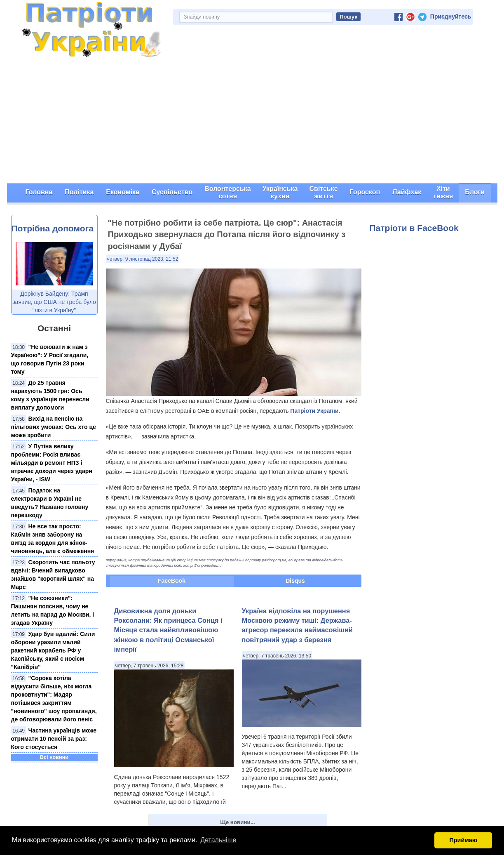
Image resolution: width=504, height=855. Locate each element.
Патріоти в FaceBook (414, 228)
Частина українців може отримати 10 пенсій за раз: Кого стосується (54, 739)
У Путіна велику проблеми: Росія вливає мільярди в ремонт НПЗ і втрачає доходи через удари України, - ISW (52, 463)
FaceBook (172, 581)
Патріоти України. (315, 411)
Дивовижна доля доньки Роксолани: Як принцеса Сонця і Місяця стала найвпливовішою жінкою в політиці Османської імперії (168, 630)
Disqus (295, 581)
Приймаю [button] (463, 840)
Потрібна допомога (53, 228)
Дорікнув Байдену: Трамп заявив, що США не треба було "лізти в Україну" (54, 302)
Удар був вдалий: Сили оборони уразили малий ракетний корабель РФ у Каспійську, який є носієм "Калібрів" (53, 650)
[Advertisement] (252, 121)
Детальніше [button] (218, 840)
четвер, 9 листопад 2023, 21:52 (143, 259)
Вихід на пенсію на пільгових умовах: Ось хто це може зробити (54, 427)
